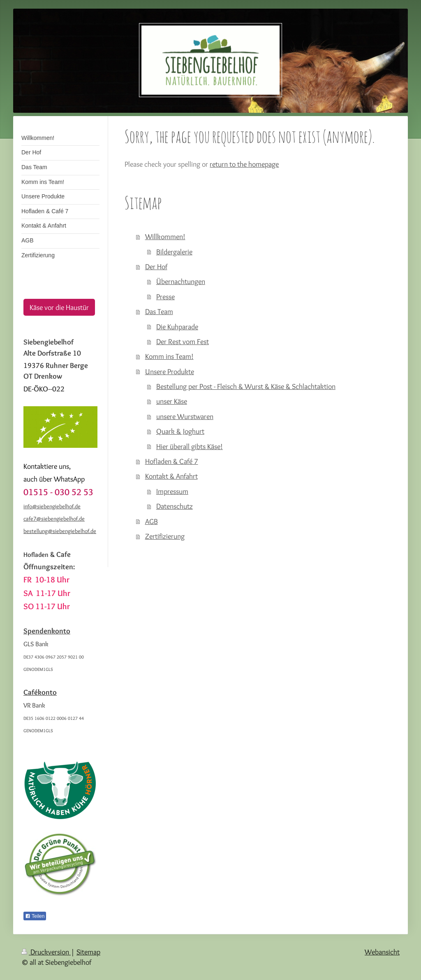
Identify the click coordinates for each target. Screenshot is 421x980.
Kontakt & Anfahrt (171, 476)
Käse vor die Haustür (59, 307)
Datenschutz (175, 506)
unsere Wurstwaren (185, 416)
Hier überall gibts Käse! (190, 446)
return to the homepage (244, 164)
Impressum (172, 491)
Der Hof (156, 267)
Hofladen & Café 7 (172, 461)
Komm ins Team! (169, 356)
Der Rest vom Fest (183, 341)
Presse (165, 297)
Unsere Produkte (170, 371)
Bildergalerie (174, 252)
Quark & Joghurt (180, 431)
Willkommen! (165, 236)
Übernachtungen (181, 281)
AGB (152, 521)
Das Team (159, 311)
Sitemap (88, 952)
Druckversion (46, 952)
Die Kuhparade (177, 327)
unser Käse (172, 401)
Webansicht (382, 952)
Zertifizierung (165, 536)
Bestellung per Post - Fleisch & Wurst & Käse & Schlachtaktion (246, 386)
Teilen (35, 916)
